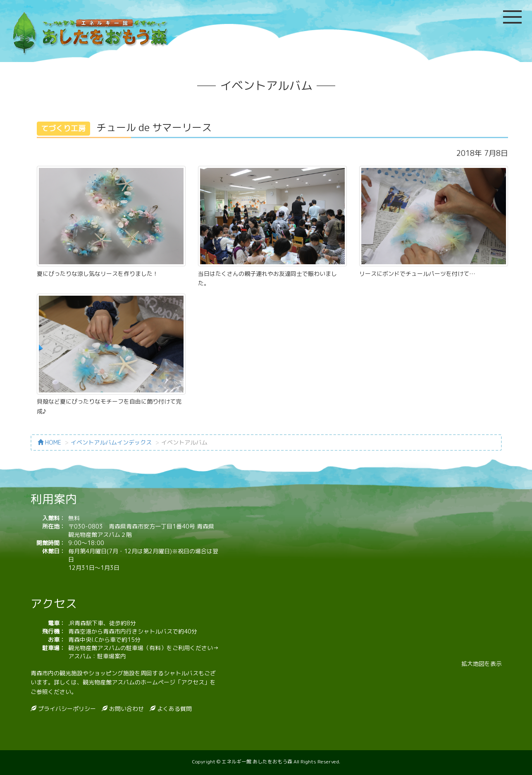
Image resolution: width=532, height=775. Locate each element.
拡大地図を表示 (482, 664)
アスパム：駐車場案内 (97, 656)
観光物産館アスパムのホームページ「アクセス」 (146, 682)
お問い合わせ (126, 709)
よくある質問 (174, 709)
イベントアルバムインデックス (111, 442)
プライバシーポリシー (66, 709)
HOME (49, 442)
